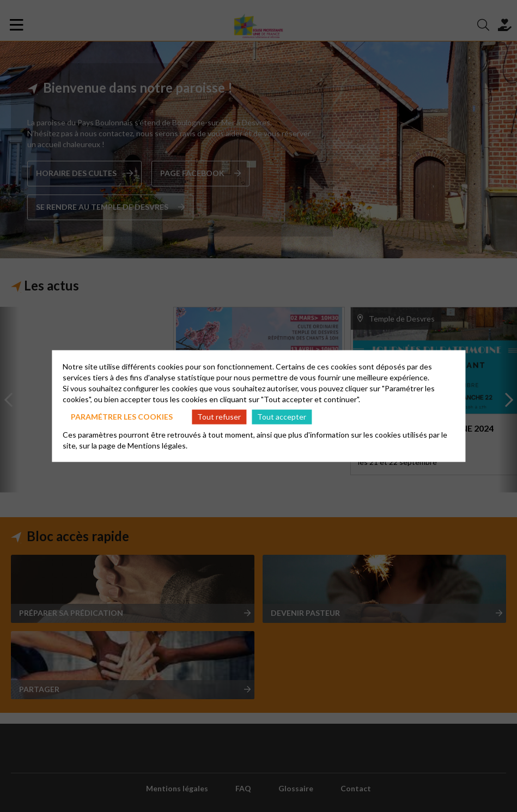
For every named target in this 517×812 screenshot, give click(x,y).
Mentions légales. (157, 445)
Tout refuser (219, 417)
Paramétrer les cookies (122, 417)
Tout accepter (282, 417)
